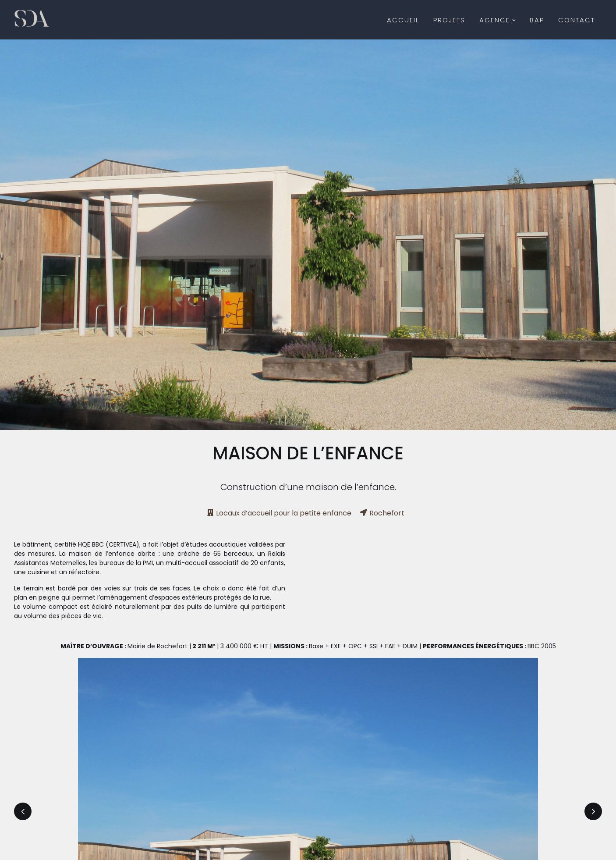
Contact (577, 20)
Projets (449, 20)
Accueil (403, 20)
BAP (537, 20)
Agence (497, 20)
